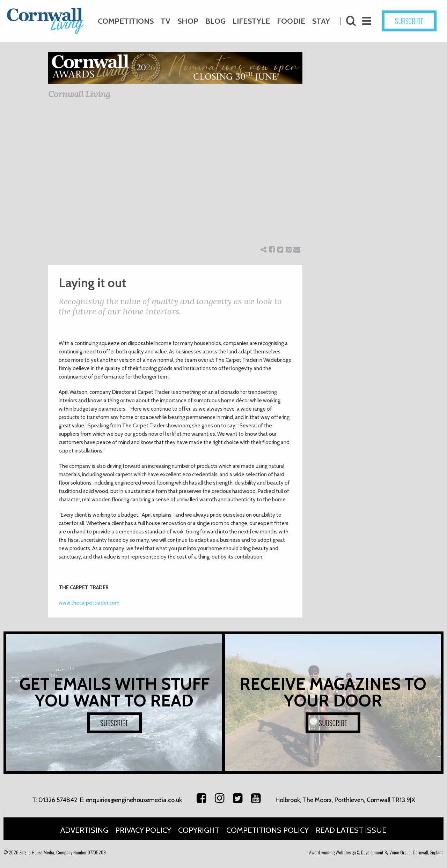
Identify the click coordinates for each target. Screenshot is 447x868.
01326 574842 (58, 800)
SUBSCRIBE (409, 21)
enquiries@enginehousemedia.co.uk (134, 800)
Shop (188, 21)
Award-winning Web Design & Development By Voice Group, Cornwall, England (376, 852)
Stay (321, 21)
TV (166, 21)
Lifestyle (251, 21)
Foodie (291, 21)
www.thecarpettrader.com (89, 603)
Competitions (126, 21)
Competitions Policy (268, 830)
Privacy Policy (143, 830)
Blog (215, 21)
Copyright (199, 830)
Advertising (84, 830)
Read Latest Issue (351, 830)
